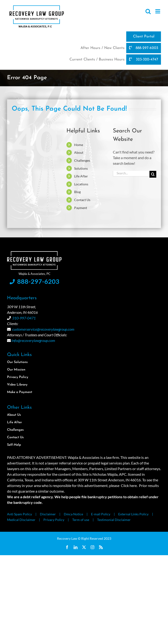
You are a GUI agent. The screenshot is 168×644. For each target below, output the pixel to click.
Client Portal (144, 37)
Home (79, 145)
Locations (81, 184)
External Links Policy (133, 514)
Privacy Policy (54, 520)
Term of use (81, 520)
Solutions (81, 168)
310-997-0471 (24, 318)
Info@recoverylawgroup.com (33, 340)
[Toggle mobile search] (148, 11)
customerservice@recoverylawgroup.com (43, 329)
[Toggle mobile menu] (158, 11)
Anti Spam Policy (19, 514)
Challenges (82, 160)
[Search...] (131, 173)
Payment (81, 208)
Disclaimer (48, 514)
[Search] (153, 174)
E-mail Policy (101, 514)
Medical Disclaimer (21, 520)
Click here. (129, 485)
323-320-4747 (143, 59)
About (79, 152)
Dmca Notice (73, 514)
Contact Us (82, 200)
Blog (77, 192)
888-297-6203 (144, 48)
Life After (81, 176)
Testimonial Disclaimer (114, 520)
